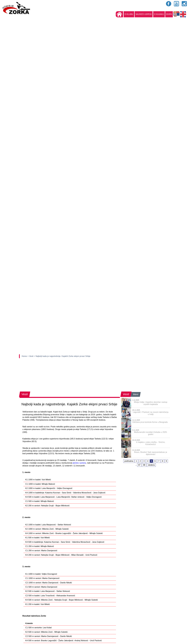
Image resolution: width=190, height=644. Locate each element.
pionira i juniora (79, 463)
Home (25, 356)
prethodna (129, 461)
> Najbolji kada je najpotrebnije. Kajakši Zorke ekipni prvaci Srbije (62, 356)
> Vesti (31, 356)
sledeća (151, 465)
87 (139, 465)
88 (144, 465)
